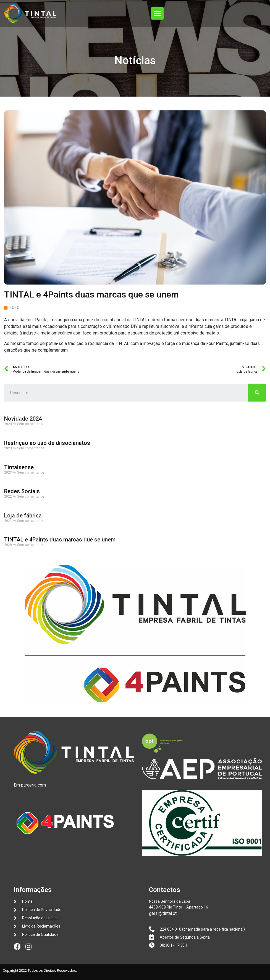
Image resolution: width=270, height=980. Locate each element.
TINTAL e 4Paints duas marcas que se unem (60, 540)
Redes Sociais (22, 491)
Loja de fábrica (23, 516)
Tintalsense (19, 467)
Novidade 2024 (23, 419)
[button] (157, 13)
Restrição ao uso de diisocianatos (47, 443)
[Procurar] (257, 393)
